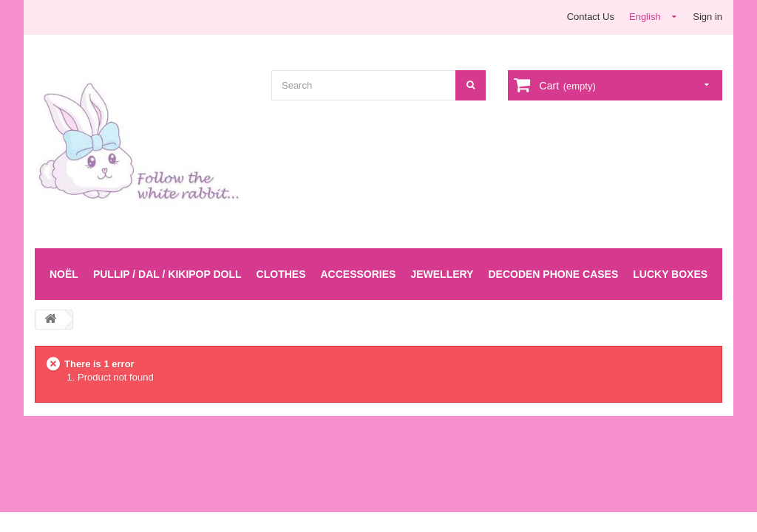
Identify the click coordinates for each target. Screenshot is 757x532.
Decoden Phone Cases (553, 274)
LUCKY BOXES (670, 274)
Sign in (707, 17)
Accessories (358, 274)
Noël (64, 274)
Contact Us (591, 17)
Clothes (281, 274)
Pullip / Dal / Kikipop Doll (167, 274)
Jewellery (442, 274)
